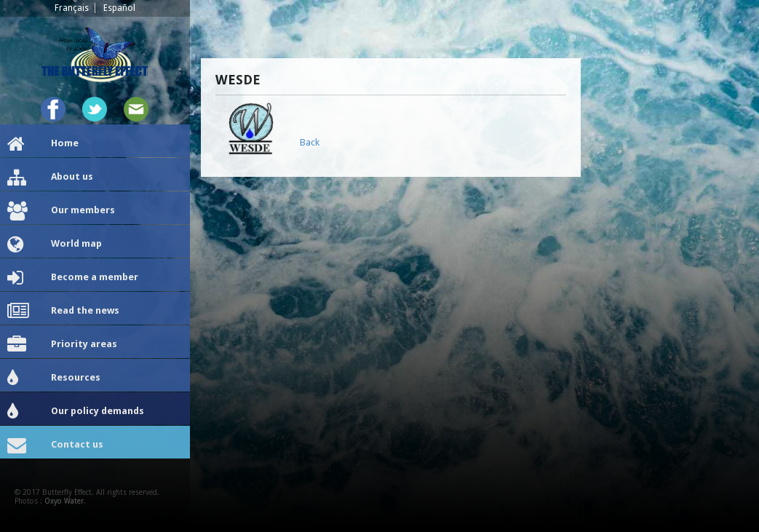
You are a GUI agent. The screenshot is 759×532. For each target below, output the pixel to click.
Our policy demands (76, 412)
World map (55, 245)
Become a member (73, 278)
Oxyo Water (64, 501)
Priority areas (62, 345)
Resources (54, 378)
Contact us (55, 445)
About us (50, 178)
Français (72, 8)
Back (310, 142)
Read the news (63, 311)
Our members (61, 211)
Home (43, 144)
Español (119, 8)
